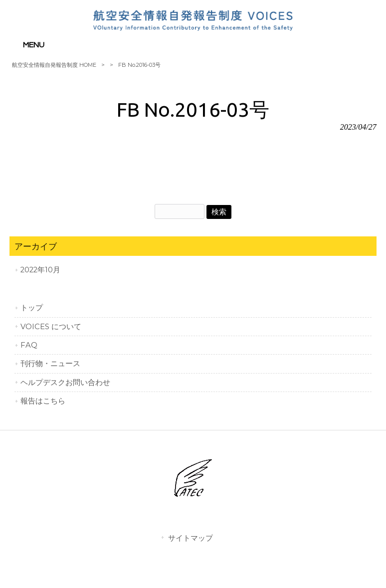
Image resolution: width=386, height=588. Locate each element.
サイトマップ (191, 538)
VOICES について (51, 327)
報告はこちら (43, 401)
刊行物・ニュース (50, 364)
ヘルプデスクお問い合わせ (65, 383)
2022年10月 (40, 270)
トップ (32, 308)
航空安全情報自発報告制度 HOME (54, 65)
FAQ (29, 345)
